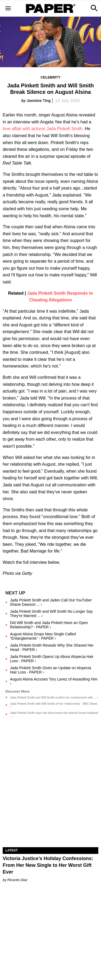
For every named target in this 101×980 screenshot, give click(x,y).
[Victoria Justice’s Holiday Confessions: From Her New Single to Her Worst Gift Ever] (50, 824)
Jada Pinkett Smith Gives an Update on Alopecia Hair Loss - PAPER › (50, 670)
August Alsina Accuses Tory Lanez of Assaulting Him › (54, 681)
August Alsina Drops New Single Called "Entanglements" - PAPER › (43, 636)
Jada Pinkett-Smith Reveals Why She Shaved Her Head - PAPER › (52, 647)
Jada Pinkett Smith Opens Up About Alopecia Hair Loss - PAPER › (52, 659)
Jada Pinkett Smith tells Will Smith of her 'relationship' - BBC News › (54, 705)
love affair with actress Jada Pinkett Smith (43, 129)
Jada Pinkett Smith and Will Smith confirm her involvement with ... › (54, 697)
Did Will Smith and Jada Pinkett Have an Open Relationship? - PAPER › (49, 625)
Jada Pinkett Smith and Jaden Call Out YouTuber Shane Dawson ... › (51, 602)
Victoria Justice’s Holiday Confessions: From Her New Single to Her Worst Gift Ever (48, 865)
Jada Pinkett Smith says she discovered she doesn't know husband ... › (54, 714)
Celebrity (51, 77)
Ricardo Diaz (17, 880)
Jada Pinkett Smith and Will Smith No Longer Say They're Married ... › (51, 614)
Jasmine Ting (39, 101)
